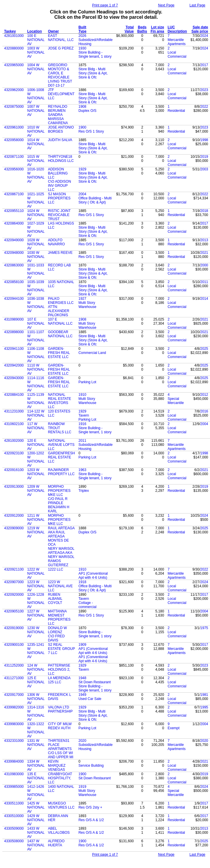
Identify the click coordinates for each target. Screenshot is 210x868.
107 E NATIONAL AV (36, 323)
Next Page (166, 5)
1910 (82, 395)
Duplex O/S (87, 111)
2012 (204, 395)
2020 (82, 741)
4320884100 (14, 395)
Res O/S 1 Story (91, 131)
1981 (204, 695)
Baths (142, 31)
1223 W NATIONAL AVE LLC (60, 586)
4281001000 (14, 36)
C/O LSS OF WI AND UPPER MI (61, 755)
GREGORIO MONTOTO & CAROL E (58, 69)
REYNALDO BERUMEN (57, 109)
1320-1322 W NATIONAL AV (36, 730)
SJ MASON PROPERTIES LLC (59, 198)
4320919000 (14, 628)
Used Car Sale (90, 699)
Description (177, 31)
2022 (204, 107)
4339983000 (14, 724)
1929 (82, 169)
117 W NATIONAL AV (36, 428)
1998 (204, 140)
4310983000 (14, 774)
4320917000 (14, 695)
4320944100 (14, 299)
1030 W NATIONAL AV (36, 257)
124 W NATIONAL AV (36, 670)
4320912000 (14, 516)
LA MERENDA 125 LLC (59, 680)
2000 (204, 265)
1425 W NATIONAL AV (36, 807)
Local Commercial (177, 54)
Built (82, 27)
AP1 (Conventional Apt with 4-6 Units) (93, 576)
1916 (82, 424)
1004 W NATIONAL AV (36, 69)
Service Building (91, 766)
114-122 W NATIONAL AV (36, 415)
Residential (176, 111)
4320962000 (14, 90)
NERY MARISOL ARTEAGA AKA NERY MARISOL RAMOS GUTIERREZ (61, 557)
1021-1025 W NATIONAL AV (36, 200)
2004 (82, 194)
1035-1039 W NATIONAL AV (36, 288)
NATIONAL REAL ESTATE (59, 397)
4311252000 (14, 665)
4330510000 (14, 816)
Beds (142, 27)
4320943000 (14, 378)
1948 (82, 678)
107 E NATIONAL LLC (60, 321)
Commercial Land (92, 353)
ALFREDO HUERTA (56, 843)
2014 (204, 299)
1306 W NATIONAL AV (36, 699)
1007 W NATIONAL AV (36, 111)
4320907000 (14, 582)
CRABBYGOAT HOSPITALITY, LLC (60, 778)
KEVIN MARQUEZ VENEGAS (57, 766)
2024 (204, 36)
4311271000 (14, 678)
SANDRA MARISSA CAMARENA (58, 119)
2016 (204, 411)
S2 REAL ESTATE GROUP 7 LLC (61, 649)
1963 (82, 470)
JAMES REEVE (60, 253)
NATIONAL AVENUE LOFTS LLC (61, 445)
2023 (204, 90)
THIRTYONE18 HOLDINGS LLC (61, 159)
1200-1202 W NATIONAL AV (36, 459)
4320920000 (14, 595)
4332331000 (14, 741)
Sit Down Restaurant (94, 682)
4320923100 (14, 453)
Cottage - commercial (87, 605)
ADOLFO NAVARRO (56, 242)
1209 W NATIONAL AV (36, 491)
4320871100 (14, 157)
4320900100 (14, 645)
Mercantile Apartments (176, 42)
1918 (82, 582)
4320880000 (14, 48)
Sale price (200, 31)
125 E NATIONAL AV (36, 682)
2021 (204, 253)
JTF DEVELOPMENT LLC (61, 94)
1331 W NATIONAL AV (36, 745)
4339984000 (14, 761)
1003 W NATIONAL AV (36, 52)
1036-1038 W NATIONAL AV (36, 305)
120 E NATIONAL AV (36, 445)
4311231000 (14, 411)
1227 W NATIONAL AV (36, 615)
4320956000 (14, 169)
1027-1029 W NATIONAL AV (36, 230)
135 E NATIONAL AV (36, 778)
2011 (204, 282)
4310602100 (14, 424)
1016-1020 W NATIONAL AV (36, 175)
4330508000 (14, 841)
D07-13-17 (56, 85)
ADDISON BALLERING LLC (58, 173)
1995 (204, 707)
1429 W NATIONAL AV (36, 820)
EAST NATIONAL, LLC (61, 38)
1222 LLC (55, 569)
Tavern (84, 415)
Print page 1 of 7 (105, 5)
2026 (82, 36)
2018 (204, 211)
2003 (204, 169)
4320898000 (14, 332)
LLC (51, 624)
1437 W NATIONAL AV (36, 845)
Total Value (129, 29)
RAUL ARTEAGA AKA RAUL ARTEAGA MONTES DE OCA (61, 536)
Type (82, 31)
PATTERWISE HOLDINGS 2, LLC (59, 670)
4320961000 (14, 127)
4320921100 (14, 569)
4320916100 (14, 470)
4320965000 (14, 65)
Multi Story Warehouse (87, 305)
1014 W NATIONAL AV (36, 144)
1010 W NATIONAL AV (36, 131)
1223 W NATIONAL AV (36, 586)
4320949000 (14, 240)
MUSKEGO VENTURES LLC (61, 805)
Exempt (173, 728)
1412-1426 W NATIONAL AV (36, 793)
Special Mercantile (176, 401)
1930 (82, 48)
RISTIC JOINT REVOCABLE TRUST (59, 215)
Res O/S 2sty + (90, 807)
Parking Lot (87, 382)
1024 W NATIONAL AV (36, 215)
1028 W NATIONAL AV (36, 244)
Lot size (158, 27)
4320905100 (14, 611)
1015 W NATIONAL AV (36, 161)
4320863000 (14, 265)
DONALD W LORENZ (57, 630)
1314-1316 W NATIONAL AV (36, 713)
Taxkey (10, 31)
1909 (82, 645)
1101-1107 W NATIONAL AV (36, 338)
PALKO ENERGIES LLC (61, 301)
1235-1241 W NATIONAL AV (36, 651)
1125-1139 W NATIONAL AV (36, 401)
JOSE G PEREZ (61, 48)
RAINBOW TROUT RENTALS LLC (60, 428)
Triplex (84, 491)
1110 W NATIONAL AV (36, 369)
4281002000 (14, 441)
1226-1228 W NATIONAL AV (36, 601)
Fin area (157, 31)
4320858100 (14, 282)
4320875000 (14, 107)
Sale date (200, 27)
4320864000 (14, 223)
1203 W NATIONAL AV (36, 474)
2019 (204, 157)
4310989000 (14, 319)
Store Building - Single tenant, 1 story (95, 54)
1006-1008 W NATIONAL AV (36, 96)
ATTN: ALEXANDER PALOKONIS (59, 311)
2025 (204, 349)
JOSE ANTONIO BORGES (61, 129)
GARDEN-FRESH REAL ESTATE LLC (59, 353)
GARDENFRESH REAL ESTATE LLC (61, 457)
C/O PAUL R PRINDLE (58, 501)
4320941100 (14, 349)
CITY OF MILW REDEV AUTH (60, 726)
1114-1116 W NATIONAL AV (36, 384)
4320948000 (14, 253)
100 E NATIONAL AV (36, 40)
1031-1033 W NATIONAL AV (36, 271)
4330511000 (14, 803)
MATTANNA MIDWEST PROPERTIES (59, 615)
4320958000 (14, 140)
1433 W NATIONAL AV (36, 833)
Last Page (197, 5)
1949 (82, 695)
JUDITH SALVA (60, 140)
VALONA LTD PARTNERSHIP (60, 709)
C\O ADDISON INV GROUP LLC (59, 186)
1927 (82, 299)
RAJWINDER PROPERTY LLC (61, 472)
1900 (82, 127)
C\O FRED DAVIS (56, 638)
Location (35, 31)
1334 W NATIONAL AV (36, 766)
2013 (204, 240)
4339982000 (14, 707)
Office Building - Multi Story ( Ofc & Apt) (95, 200)
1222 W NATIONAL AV (36, 573)
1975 (204, 628)
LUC (171, 27)
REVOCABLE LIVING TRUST (60, 79)
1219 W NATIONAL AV (36, 532)
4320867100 (14, 194)
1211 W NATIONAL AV (36, 520)
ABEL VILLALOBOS (59, 831)
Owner (53, 31)
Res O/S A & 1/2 (91, 820)
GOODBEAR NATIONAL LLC (60, 334)
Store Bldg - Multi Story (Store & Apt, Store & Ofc (93, 73)
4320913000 (14, 487)
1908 (82, 107)
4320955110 (14, 211)
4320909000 (14, 528)
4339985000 (14, 787)
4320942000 (14, 365)
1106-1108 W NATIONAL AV (36, 355)
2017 (204, 65)
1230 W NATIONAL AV (36, 632)
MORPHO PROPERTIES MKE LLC (59, 491)
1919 (82, 787)
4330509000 (14, 828)
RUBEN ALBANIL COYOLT (55, 599)
